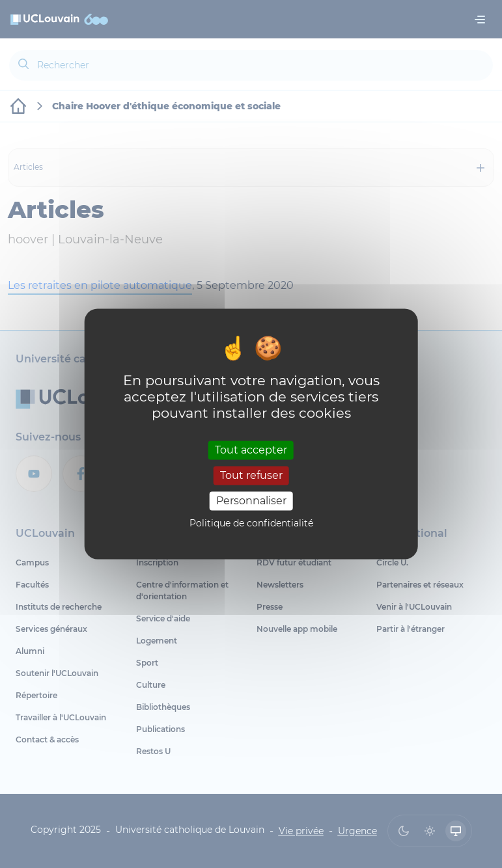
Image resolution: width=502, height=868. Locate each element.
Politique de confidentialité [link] (251, 524)
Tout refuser (251, 475)
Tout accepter (251, 450)
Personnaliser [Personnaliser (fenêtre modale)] (251, 501)
